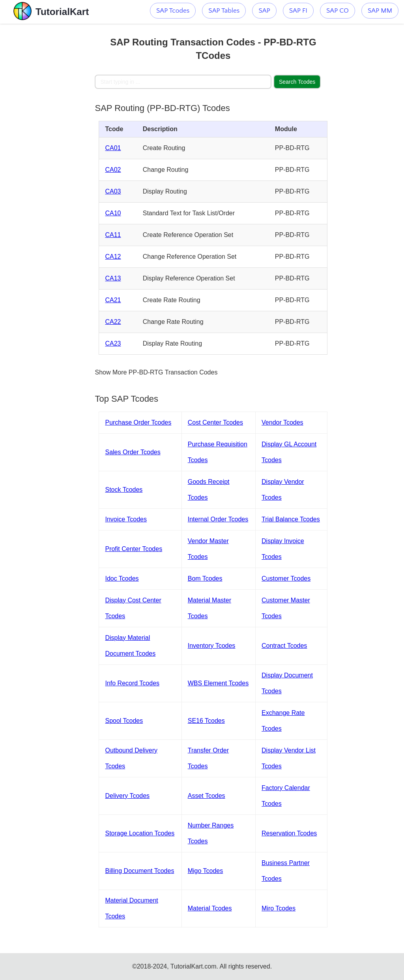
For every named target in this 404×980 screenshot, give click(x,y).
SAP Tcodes (173, 11)
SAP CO (338, 11)
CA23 (113, 343)
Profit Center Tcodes (134, 549)
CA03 (113, 191)
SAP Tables (224, 11)
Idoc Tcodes (122, 578)
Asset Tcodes (207, 796)
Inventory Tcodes (212, 646)
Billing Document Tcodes (139, 871)
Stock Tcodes (124, 490)
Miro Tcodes (279, 908)
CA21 (113, 300)
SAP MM (380, 11)
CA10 (113, 213)
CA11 (113, 235)
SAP (264, 11)
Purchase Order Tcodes (138, 422)
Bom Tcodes (205, 578)
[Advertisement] (47, 142)
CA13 (113, 278)
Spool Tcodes (124, 721)
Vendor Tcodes (282, 422)
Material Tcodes (210, 908)
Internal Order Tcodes (218, 519)
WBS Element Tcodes (218, 683)
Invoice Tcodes (126, 519)
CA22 (113, 322)
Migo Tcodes (206, 871)
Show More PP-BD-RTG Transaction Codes (156, 372)
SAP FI (298, 11)
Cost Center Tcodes (215, 422)
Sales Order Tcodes (133, 452)
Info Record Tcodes (132, 683)
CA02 (113, 170)
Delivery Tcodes (127, 796)
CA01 (113, 148)
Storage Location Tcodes (140, 833)
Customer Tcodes (286, 578)
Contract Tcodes (284, 646)
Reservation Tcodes (289, 833)
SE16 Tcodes (206, 721)
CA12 (113, 257)
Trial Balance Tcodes (291, 519)
